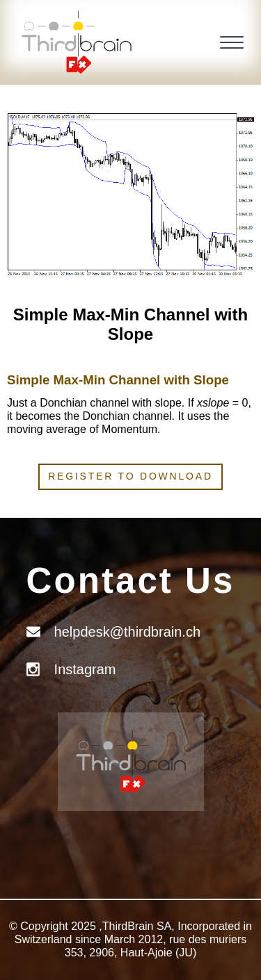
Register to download (130, 476)
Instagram (85, 669)
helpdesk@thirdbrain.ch (127, 632)
